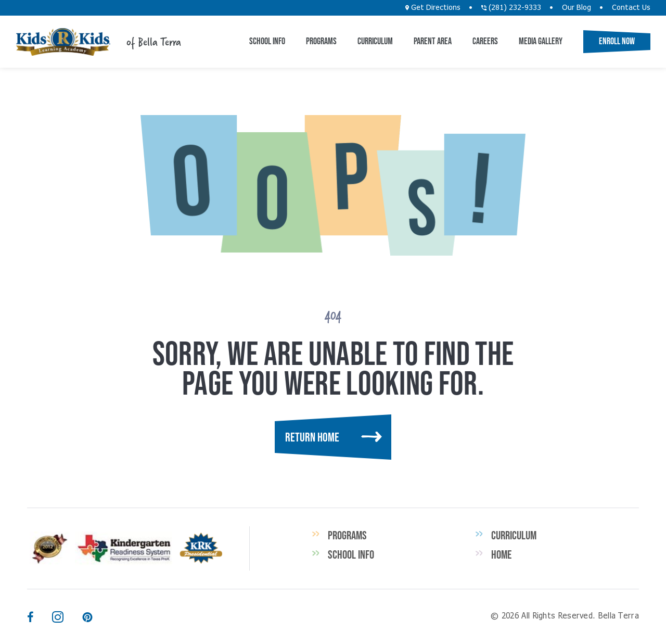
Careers (485, 41)
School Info (267, 41)
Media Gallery (541, 41)
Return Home (312, 437)
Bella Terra (63, 42)
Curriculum (375, 41)
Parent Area (433, 41)
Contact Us (631, 8)
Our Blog (577, 8)
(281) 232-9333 (511, 8)
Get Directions (433, 8)
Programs (321, 41)
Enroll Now (617, 41)
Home (501, 554)
